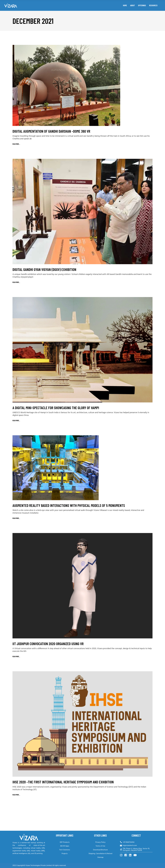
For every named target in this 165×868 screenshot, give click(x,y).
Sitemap (100, 857)
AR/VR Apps (65, 846)
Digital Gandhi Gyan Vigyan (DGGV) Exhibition (44, 269)
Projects (65, 854)
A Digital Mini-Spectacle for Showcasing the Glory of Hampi (56, 408)
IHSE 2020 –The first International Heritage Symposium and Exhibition (63, 782)
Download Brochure (100, 850)
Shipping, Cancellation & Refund (100, 854)
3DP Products (65, 842)
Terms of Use (100, 846)
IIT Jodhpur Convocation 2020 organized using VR (48, 644)
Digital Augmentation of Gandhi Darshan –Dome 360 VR (51, 131)
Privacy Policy (100, 842)
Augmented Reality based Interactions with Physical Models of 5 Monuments (69, 505)
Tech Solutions (65, 850)
